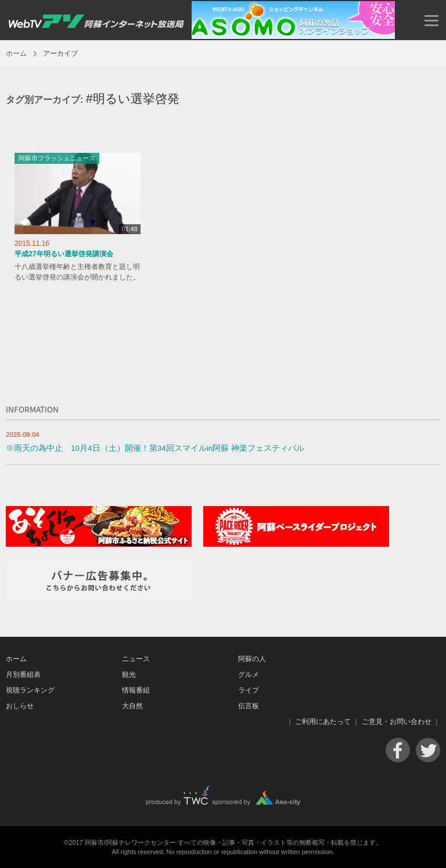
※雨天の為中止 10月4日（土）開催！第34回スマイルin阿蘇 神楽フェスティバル (155, 448)
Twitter (428, 750)
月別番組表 (23, 675)
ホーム (16, 53)
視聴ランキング (30, 690)
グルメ (249, 675)
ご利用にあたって (323, 722)
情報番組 (136, 690)
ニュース (136, 659)
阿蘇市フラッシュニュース (57, 158)
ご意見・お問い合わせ (397, 722)
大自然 (132, 706)
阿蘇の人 (252, 659)
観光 (129, 675)
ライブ (249, 690)
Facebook (398, 750)
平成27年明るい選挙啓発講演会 (64, 254)
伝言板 (249, 706)
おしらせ (20, 706)
